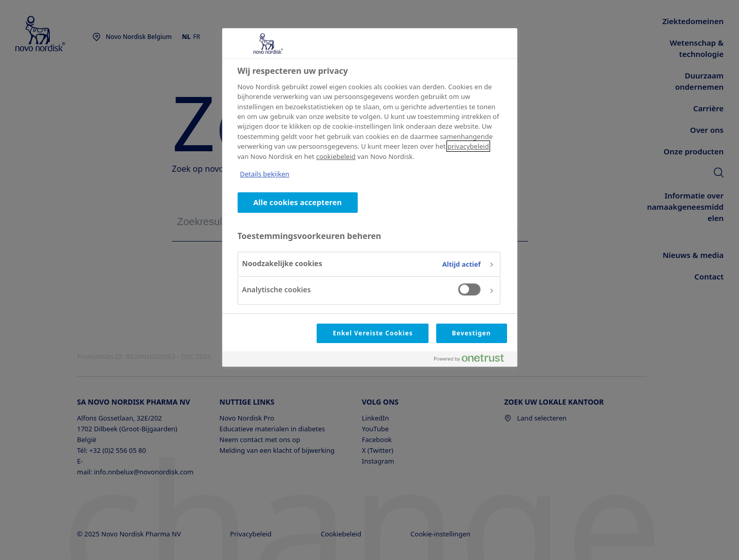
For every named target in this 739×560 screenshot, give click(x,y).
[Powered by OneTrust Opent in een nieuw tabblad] (473, 360)
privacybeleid (468, 146)
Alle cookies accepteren (298, 202)
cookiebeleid (336, 156)
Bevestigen (472, 333)
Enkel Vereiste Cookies (373, 333)
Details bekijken (265, 174)
